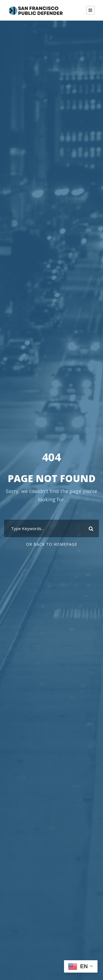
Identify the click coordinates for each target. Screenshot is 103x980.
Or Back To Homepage (52, 544)
